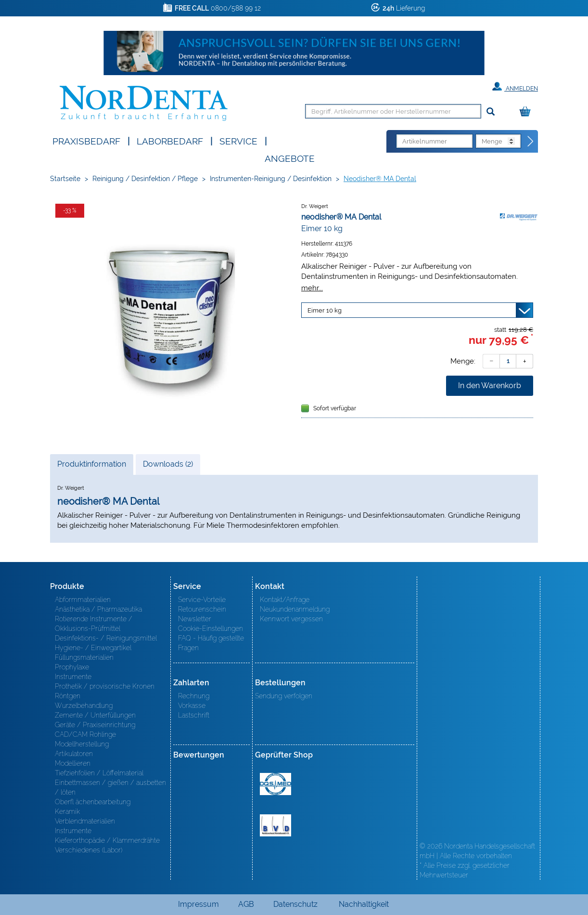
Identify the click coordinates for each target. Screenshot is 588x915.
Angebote (290, 158)
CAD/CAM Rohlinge (85, 734)
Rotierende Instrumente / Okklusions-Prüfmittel (94, 624)
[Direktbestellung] (531, 142)
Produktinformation (91, 467)
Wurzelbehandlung (84, 706)
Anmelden (515, 87)
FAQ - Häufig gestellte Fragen (211, 643)
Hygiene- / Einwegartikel (93, 648)
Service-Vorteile (202, 600)
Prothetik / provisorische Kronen (105, 686)
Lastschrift (194, 715)
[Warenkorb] (527, 112)
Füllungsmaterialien (84, 657)
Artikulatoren (74, 754)
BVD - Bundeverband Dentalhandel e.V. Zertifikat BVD (275, 825)
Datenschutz (295, 904)
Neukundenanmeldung (295, 609)
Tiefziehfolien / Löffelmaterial (99, 773)
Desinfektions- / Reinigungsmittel (106, 638)
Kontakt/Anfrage (285, 600)
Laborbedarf (170, 140)
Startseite (65, 179)
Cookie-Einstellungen (211, 628)
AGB (246, 904)
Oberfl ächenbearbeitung (93, 802)
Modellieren (73, 763)
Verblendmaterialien (85, 821)
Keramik (67, 811)
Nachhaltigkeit (364, 904)
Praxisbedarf (86, 140)
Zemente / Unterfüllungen (95, 715)
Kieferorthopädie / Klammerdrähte (107, 840)
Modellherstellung (82, 744)
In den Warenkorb (490, 386)
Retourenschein (202, 609)
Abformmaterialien (83, 600)
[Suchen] (491, 112)
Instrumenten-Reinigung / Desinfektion (271, 179)
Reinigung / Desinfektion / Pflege (145, 179)
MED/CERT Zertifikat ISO (275, 784)
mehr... (312, 288)
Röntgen (68, 696)
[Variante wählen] (417, 310)
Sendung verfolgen (284, 696)
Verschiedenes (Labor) (89, 850)
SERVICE (238, 140)
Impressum (198, 904)
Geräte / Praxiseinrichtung (95, 725)
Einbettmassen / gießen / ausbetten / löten (110, 787)
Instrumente (73, 677)
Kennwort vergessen (291, 619)
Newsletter (195, 619)
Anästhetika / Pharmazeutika (98, 609)
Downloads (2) (168, 464)
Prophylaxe (72, 667)
